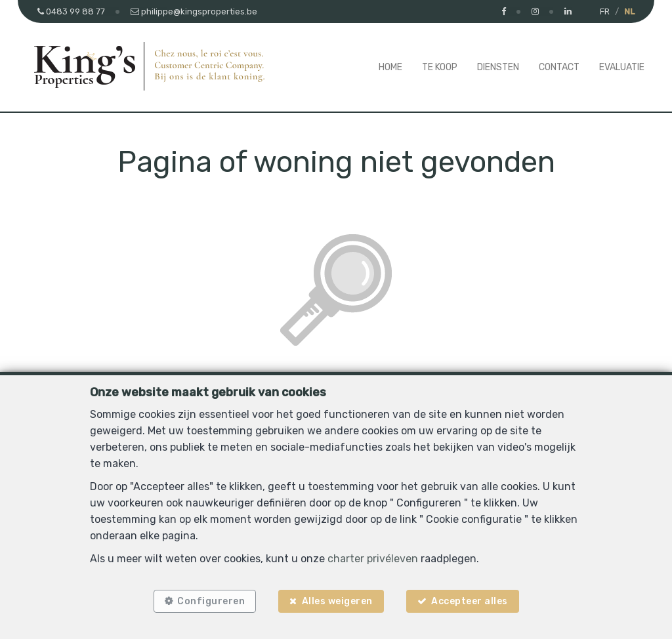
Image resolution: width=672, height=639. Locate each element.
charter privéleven (373, 559)
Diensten (498, 67)
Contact (559, 67)
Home (390, 67)
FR (605, 11)
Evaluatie (622, 67)
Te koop (440, 67)
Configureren (211, 601)
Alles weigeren (337, 601)
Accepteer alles (470, 601)
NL (629, 11)
